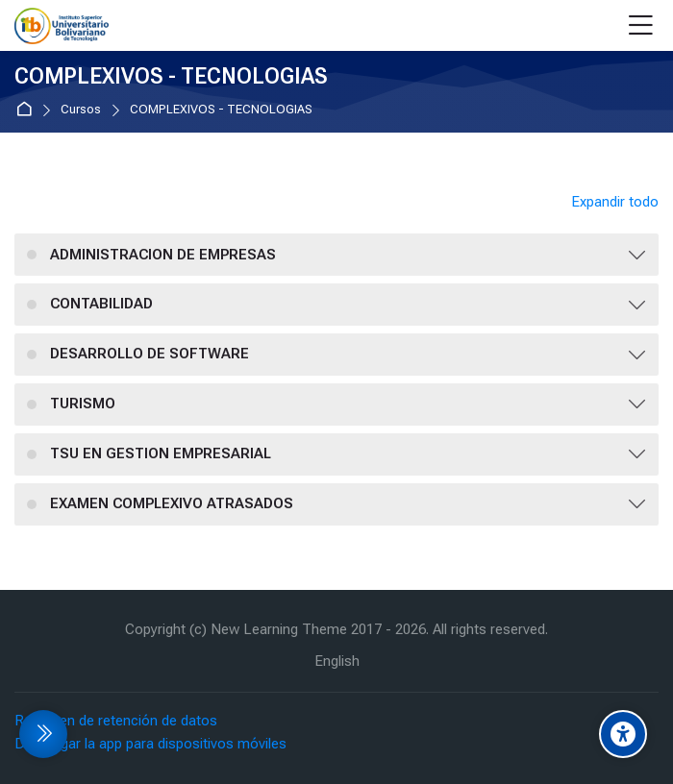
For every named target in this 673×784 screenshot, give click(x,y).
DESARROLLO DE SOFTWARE (150, 354)
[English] (337, 661)
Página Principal (27, 110)
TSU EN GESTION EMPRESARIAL (161, 453)
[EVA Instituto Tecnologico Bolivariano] (62, 26)
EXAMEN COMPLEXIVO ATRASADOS (172, 503)
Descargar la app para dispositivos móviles (150, 744)
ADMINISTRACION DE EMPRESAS (163, 255)
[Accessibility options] (623, 734)
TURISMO (83, 404)
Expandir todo (615, 202)
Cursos (81, 110)
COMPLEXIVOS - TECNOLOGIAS (221, 110)
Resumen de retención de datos (116, 721)
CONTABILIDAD (101, 304)
